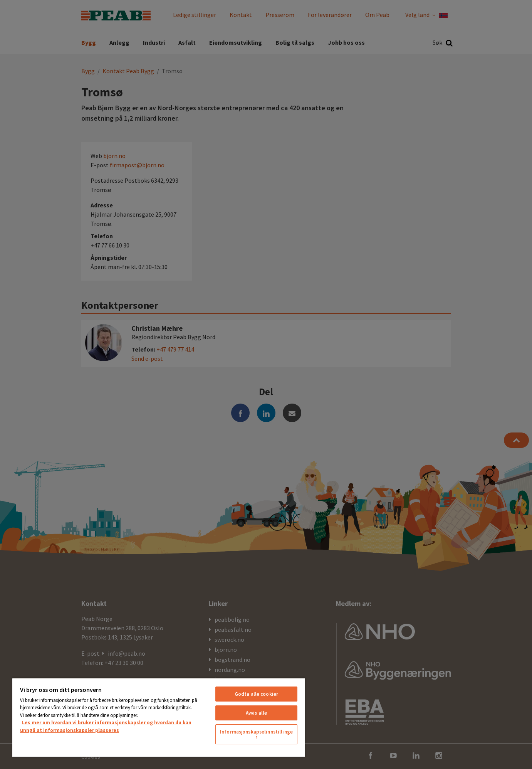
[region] (159, 717)
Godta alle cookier (256, 694)
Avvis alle (256, 713)
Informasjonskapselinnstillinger (256, 734)
